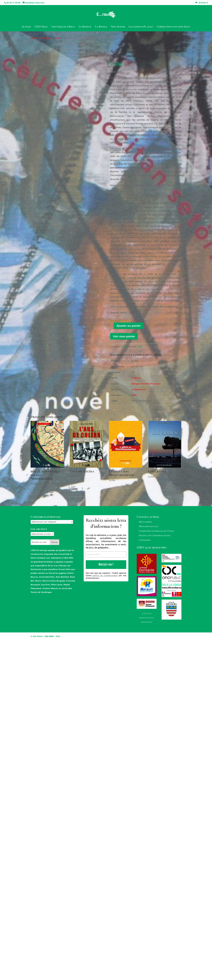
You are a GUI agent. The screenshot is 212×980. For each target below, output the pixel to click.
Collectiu (136, 378)
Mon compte (145, 522)
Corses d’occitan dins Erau (173, 27)
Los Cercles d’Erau (63, 27)
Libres (57, 38)
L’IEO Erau (41, 27)
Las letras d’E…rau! (141, 27)
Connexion (145, 540)
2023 (134, 395)
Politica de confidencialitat (155, 535)
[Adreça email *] (106, 554)
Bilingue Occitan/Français (146, 384)
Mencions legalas (148, 526)
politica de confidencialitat (105, 575)
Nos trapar (118, 27)
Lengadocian (138, 389)
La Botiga (101, 27)
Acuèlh (26, 27)
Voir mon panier (124, 336)
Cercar (54, 542)
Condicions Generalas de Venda (156, 531)
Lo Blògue (85, 27)
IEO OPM (49, 636)
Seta (140, 347)
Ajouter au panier (129, 326)
